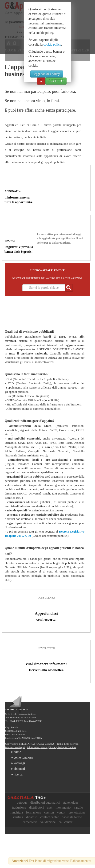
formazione (34, 812)
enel (50, 808)
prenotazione (77, 812)
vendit (61, 812)
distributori (36, 808)
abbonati (18, 769)
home (16, 752)
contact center (49, 817)
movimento (63, 808)
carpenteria (30, 822)
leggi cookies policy (47, 74)
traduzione (19, 808)
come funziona (22, 757)
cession (49, 812)
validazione (48, 822)
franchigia (16, 812)
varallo (78, 808)
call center (66, 822)
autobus (22, 803)
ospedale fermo (72, 817)
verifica (18, 817)
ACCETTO (56, 81)
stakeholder (70, 803)
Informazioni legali (15, 747)
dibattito (32, 817)
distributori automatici (45, 803)
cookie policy (52, 45)
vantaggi (18, 763)
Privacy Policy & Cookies (63, 747)
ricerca (16, 774)
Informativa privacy (37, 747)
